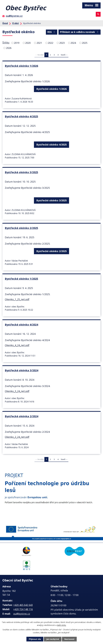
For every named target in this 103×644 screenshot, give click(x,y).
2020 (28, 43)
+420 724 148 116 (23, 609)
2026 (9, 48)
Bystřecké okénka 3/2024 (22, 370)
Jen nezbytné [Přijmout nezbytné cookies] (53, 639)
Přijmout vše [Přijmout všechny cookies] (35, 639)
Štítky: (6, 43)
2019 (17, 43)
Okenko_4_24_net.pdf (17, 345)
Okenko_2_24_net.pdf (17, 437)
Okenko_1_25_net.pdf (17, 299)
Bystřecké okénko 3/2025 (21, 172)
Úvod (5, 23)
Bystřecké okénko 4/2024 (21, 325)
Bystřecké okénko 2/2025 (21, 228)
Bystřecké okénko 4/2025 (21, 116)
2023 (62, 43)
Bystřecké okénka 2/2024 (22, 416)
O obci (15, 23)
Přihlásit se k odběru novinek (80, 32)
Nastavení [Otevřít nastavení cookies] (69, 639)
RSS (52, 32)
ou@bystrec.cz (14, 16)
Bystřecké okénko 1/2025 (21, 279)
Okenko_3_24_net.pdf (17, 391)
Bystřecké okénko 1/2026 (21, 66)
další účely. (62, 625)
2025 (85, 43)
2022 (51, 43)
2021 (39, 43)
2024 (73, 43)
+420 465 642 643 (23, 605)
